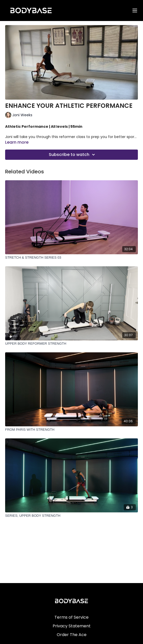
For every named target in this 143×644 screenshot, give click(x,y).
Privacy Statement (72, 626)
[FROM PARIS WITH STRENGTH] (71, 430)
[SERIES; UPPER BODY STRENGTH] (71, 516)
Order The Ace (72, 635)
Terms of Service (71, 617)
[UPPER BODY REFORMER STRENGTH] (71, 344)
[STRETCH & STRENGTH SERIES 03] (71, 258)
